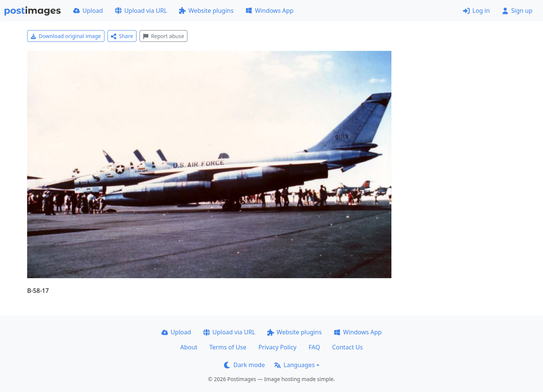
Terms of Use (228, 347)
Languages (294, 365)
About (189, 347)
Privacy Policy (277, 347)
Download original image (66, 36)
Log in (476, 11)
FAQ (314, 347)
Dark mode (244, 365)
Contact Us (347, 347)
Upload (88, 11)
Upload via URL (141, 11)
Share (122, 36)
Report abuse (163, 36)
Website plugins (206, 11)
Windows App (269, 11)
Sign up (517, 11)
